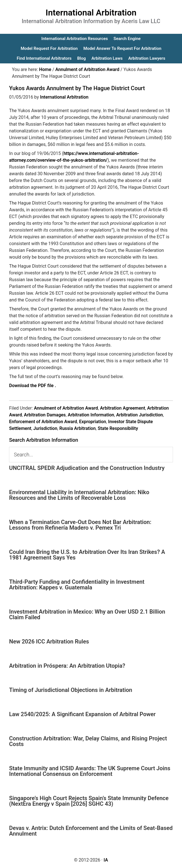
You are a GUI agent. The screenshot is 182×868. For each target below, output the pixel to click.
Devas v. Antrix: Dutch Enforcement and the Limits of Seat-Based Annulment (91, 831)
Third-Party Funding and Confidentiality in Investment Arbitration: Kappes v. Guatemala (77, 585)
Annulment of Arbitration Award (66, 408)
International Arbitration (91, 13)
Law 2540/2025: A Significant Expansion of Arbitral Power (82, 714)
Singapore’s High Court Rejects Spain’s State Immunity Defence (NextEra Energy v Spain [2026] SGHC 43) (89, 801)
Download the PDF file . (32, 386)
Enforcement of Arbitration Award (43, 422)
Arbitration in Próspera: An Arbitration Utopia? (67, 666)
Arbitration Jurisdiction (140, 415)
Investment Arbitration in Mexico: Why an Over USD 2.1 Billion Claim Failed (87, 614)
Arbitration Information (91, 415)
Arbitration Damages (45, 415)
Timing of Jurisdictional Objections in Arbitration (71, 690)
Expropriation (93, 422)
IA (106, 860)
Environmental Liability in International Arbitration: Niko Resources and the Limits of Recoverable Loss (79, 495)
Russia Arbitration (77, 428)
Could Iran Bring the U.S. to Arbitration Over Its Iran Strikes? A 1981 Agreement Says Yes (87, 555)
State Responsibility (118, 428)
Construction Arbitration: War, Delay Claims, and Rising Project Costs (88, 741)
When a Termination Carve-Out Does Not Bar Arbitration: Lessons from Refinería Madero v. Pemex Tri (80, 525)
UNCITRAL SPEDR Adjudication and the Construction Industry (87, 468)
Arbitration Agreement (122, 408)
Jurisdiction (45, 428)
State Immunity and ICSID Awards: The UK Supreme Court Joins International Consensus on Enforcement (90, 771)
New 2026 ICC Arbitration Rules (49, 641)
